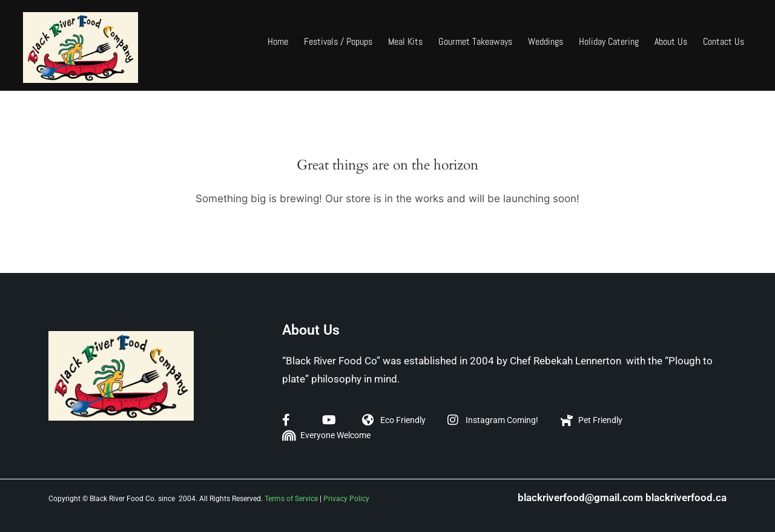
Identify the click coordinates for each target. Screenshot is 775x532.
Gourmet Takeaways (475, 41)
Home (278, 41)
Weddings (546, 41)
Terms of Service (291, 499)
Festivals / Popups (338, 41)
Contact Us (724, 41)
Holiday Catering (609, 41)
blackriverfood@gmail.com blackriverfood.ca (622, 498)
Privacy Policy (346, 499)
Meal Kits (405, 41)
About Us (671, 41)
